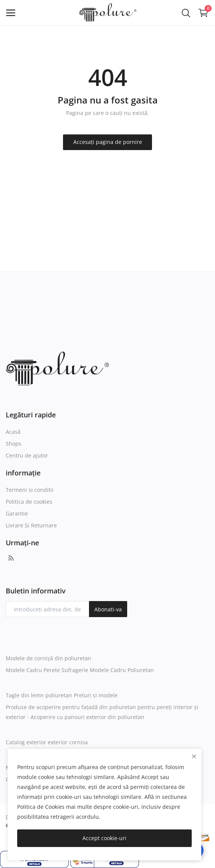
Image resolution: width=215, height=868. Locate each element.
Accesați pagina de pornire (108, 142)
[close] (194, 756)
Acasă (13, 432)
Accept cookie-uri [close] (104, 838)
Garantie (17, 513)
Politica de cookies (29, 502)
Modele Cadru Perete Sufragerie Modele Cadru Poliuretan (80, 670)
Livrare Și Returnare (31, 525)
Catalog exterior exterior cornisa (47, 742)
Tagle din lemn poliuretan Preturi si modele (62, 695)
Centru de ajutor (27, 455)
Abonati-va (108, 609)
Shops (14, 444)
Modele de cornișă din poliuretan (48, 658)
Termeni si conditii (30, 490)
